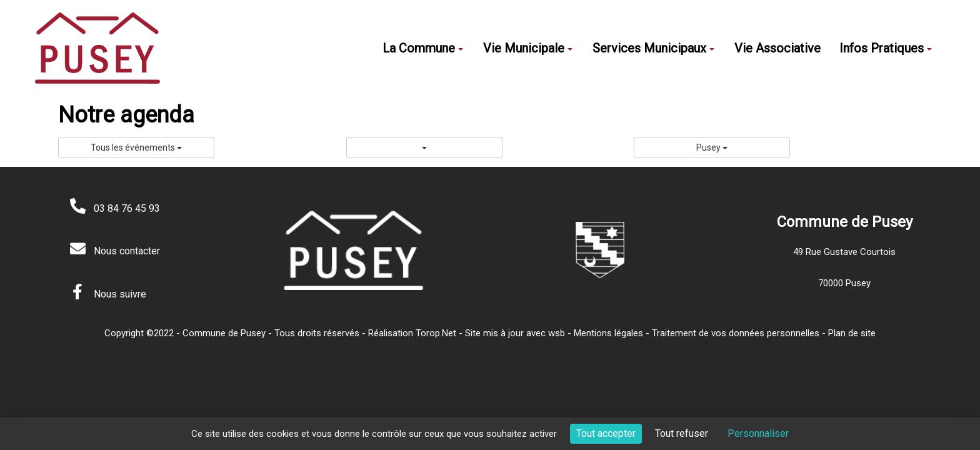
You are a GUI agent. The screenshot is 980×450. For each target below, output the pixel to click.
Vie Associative (777, 48)
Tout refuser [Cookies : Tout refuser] (682, 433)
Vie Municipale (528, 48)
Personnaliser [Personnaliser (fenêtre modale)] (758, 433)
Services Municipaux (653, 48)
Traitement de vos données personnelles (736, 333)
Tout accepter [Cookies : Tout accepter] (606, 433)
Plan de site (852, 333)
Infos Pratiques (886, 48)
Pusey (712, 147)
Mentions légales (608, 333)
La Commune (423, 48)
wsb (557, 333)
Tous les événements (136, 147)
